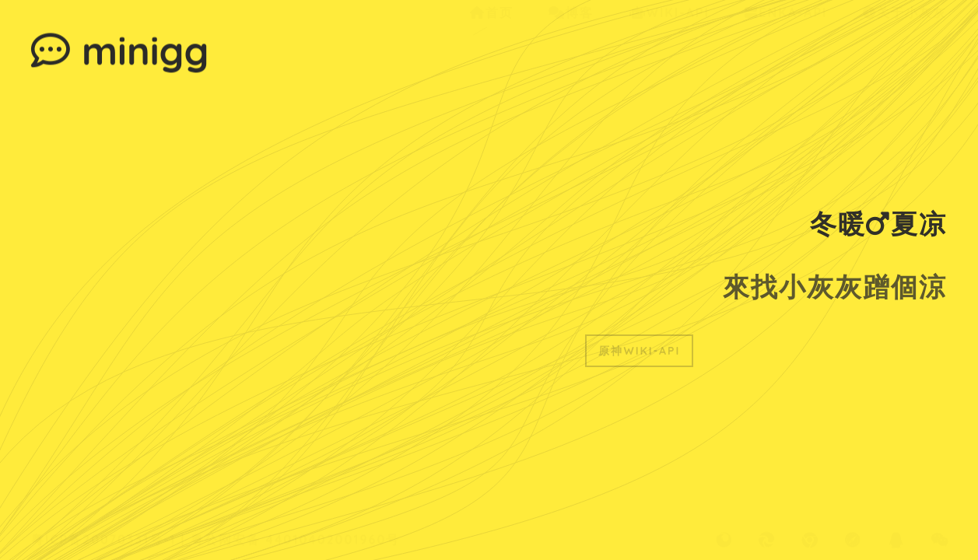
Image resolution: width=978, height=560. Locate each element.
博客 (571, 44)
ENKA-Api (786, 44)
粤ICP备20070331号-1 (103, 523)
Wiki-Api (670, 44)
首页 (492, 44)
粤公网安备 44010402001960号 (295, 523)
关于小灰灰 (905, 44)
